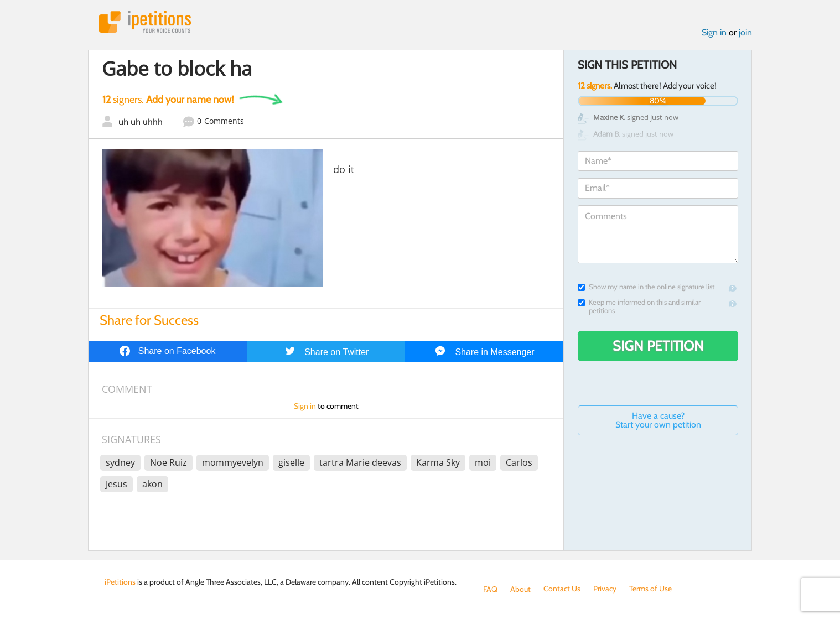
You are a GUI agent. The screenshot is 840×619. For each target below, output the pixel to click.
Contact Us (562, 589)
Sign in (714, 32)
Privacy (605, 589)
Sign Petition (658, 346)
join (745, 32)
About (520, 589)
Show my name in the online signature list (646, 287)
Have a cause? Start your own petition (658, 420)
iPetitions (145, 22)
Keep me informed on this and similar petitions (639, 306)
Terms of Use (650, 589)
